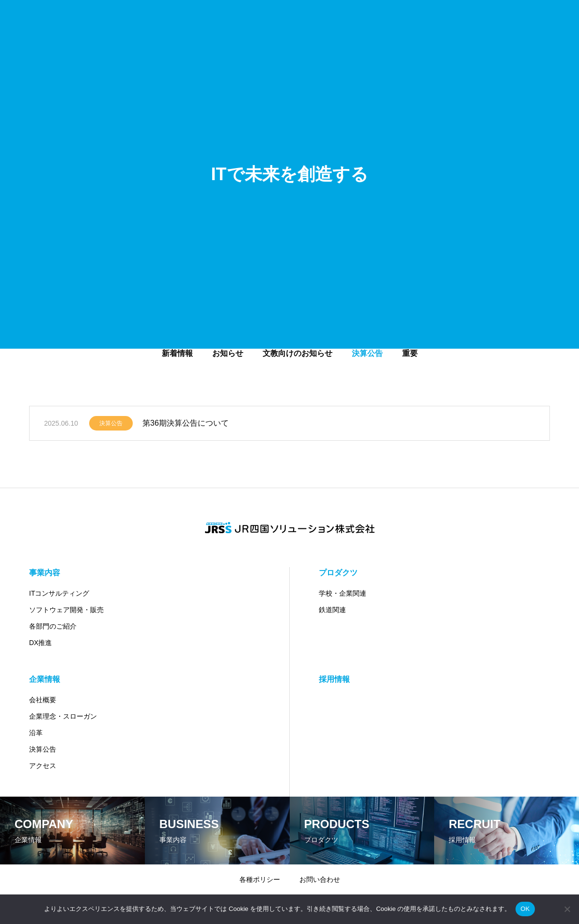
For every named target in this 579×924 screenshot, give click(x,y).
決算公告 (111, 426)
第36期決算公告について (186, 425)
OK (525, 909)
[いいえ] (567, 909)
